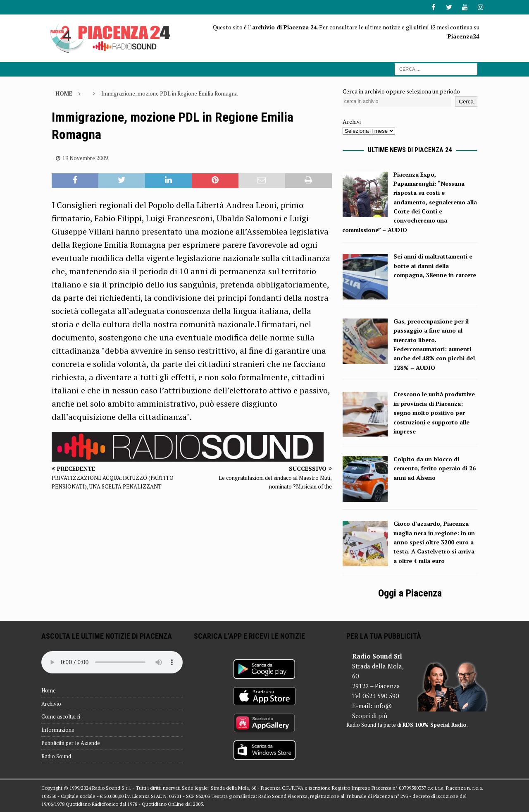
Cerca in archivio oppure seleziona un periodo (401, 91)
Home (49, 690)
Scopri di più (370, 716)
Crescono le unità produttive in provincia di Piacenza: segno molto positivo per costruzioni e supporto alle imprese (434, 413)
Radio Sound (56, 756)
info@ (383, 706)
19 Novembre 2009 (85, 158)
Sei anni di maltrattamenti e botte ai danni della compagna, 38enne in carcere (435, 266)
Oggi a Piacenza (410, 593)
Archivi (352, 121)
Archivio (51, 704)
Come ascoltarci (61, 716)
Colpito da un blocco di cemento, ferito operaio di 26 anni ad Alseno (435, 468)
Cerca (466, 102)
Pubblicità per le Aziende (71, 743)
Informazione (58, 730)
